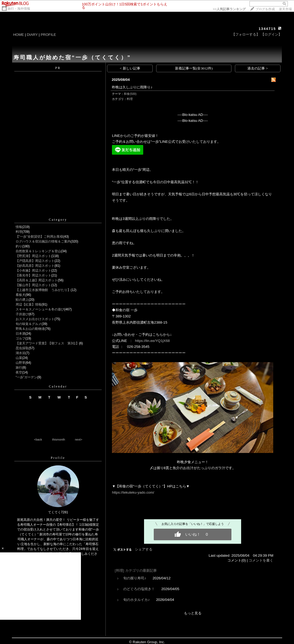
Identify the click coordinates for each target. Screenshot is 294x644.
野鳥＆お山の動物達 (30, 329)
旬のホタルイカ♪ (136, 600)
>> (229, 9)
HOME (19, 35)
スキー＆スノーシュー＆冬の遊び (40, 309)
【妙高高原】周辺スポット (35, 266)
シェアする (144, 549)
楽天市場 (285, 9)
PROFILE (48, 35)
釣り (19, 246)
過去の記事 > (258, 68)
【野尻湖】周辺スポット (33, 256)
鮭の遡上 (22, 300)
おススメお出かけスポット (35, 319)
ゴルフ (20, 338)
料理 (19, 232)
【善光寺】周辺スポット (33, 275)
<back (38, 439)
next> (79, 439)
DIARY (32, 35)
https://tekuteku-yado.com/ (133, 492)
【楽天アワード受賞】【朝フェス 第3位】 (47, 343)
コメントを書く (261, 560)
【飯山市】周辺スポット (33, 285)
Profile (58, 458)
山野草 (20, 363)
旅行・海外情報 (19, 9)
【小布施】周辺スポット (33, 271)
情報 (19, 227)
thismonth (59, 439)
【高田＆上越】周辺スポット (37, 280)
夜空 (19, 372)
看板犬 (20, 295)
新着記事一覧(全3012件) (194, 68)
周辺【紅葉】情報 (29, 304)
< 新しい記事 (130, 68)
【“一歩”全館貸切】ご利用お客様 (39, 237)
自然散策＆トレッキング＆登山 (38, 251)
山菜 (19, 358)
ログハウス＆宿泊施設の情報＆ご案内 (43, 241)
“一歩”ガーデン (26, 377)
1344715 (267, 29)
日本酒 (20, 334)
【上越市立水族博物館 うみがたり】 (43, 290)
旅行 (19, 368)
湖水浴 (20, 353)
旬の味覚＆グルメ (29, 324)
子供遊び (22, 314)
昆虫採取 (22, 348)
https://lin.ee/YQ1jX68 (153, 341)
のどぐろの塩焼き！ (139, 589)
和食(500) (130, 94)
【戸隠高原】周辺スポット (35, 261)
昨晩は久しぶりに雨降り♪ (132, 87)
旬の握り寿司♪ (135, 578)
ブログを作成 (265, 9)
